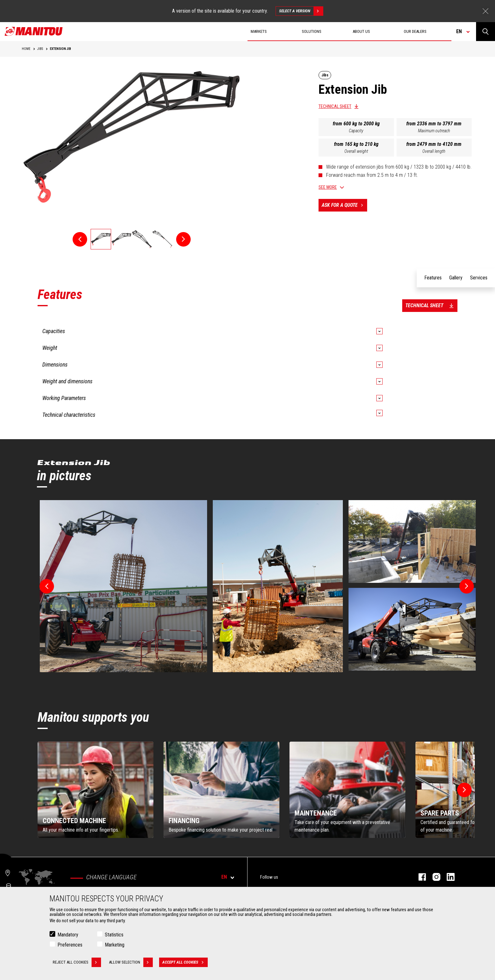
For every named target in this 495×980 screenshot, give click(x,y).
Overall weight (356, 151)
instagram (433, 877)
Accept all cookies (185, 962)
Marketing (115, 945)
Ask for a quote (344, 205)
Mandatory (68, 935)
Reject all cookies (77, 962)
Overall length (434, 151)
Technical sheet (335, 106)
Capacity (356, 131)
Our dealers (415, 31)
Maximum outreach (434, 131)
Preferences (70, 945)
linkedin (447, 877)
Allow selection (131, 962)
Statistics (114, 935)
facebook (419, 877)
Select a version (301, 11)
